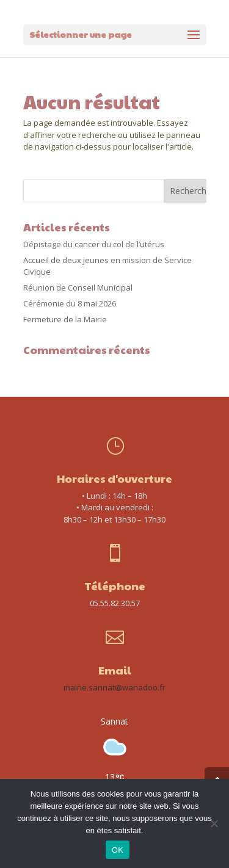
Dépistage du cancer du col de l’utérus (94, 244)
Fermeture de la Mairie (65, 319)
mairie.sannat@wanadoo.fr (114, 687)
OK (118, 850)
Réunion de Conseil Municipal (78, 288)
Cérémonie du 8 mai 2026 (70, 303)
